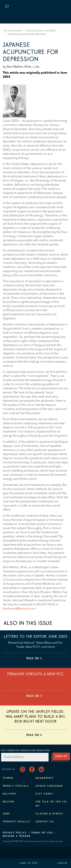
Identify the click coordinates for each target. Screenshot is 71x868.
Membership (45, 778)
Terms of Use (42, 833)
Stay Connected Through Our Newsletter (25, 751)
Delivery (10, 794)
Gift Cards (44, 794)
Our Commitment (13, 31)
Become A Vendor (17, 836)
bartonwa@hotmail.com (19, 609)
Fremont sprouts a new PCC (36, 674)
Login (62, 863)
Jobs (6, 814)
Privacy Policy (15, 833)
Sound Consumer (49, 786)
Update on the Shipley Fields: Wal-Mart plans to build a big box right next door (35, 717)
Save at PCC (29, 863)
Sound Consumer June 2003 (41, 31)
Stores (8, 778)
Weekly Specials (16, 786)
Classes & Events (49, 814)
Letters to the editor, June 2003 (35, 637)
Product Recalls (16, 822)
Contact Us (45, 822)
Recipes (9, 802)
